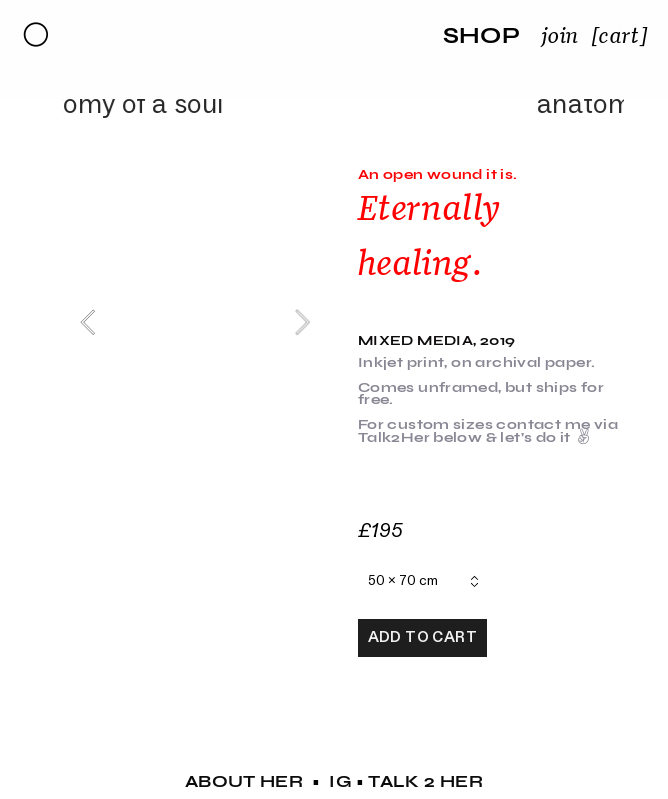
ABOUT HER (244, 781)
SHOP (482, 35)
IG (340, 781)
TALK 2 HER (425, 781)
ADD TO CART (422, 637)
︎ (36, 35)
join (560, 35)
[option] (195, 322)
